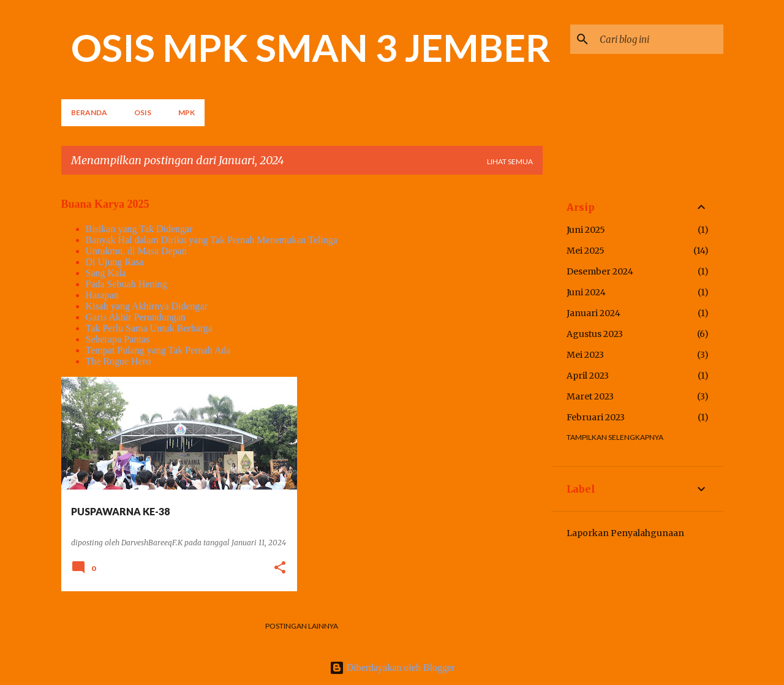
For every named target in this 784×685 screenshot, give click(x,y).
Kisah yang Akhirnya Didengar (147, 306)
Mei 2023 (585, 355)
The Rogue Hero (119, 361)
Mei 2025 (586, 251)
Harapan (102, 295)
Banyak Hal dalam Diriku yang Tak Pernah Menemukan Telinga (212, 240)
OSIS (143, 112)
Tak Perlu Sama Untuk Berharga (149, 328)
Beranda (89, 112)
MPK (187, 112)
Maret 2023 (590, 396)
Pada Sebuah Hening (126, 284)
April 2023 (588, 376)
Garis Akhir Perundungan (136, 317)
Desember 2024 (600, 271)
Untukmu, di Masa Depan (136, 251)
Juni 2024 (586, 292)
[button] (280, 568)
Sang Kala (106, 273)
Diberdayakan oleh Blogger (392, 668)
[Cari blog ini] (659, 39)
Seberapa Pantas (118, 339)
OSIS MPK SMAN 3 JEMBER (311, 47)
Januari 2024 (594, 313)
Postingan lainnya (302, 626)
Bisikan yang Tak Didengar (139, 229)
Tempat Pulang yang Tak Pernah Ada (158, 350)
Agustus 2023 (595, 334)
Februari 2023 (596, 417)
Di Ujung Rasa (115, 262)
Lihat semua (510, 161)
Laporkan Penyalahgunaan (625, 533)
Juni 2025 (586, 230)
